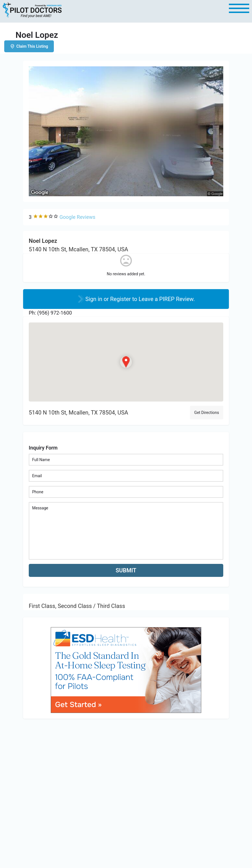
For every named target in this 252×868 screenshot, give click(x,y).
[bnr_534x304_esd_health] (126, 670)
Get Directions (207, 413)
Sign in (95, 299)
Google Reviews (77, 217)
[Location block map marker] (126, 362)
